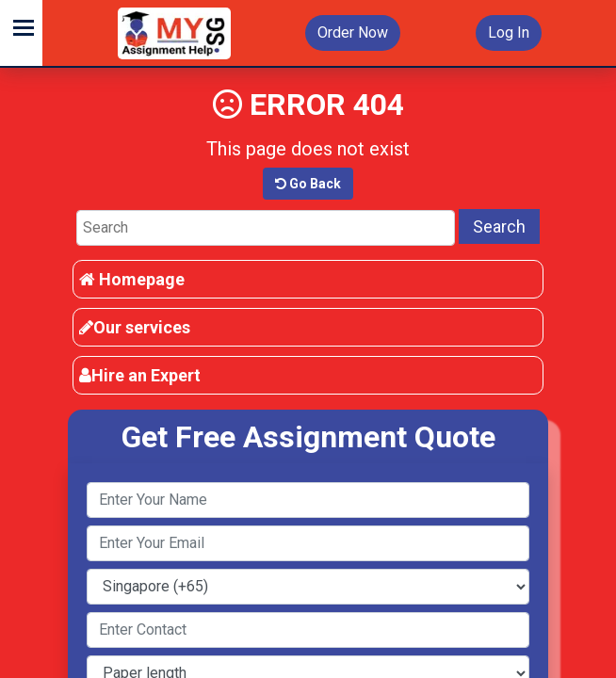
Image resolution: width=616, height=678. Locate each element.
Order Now (353, 32)
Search (499, 226)
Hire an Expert (140, 375)
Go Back (308, 184)
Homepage (132, 279)
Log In (509, 32)
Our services (135, 327)
